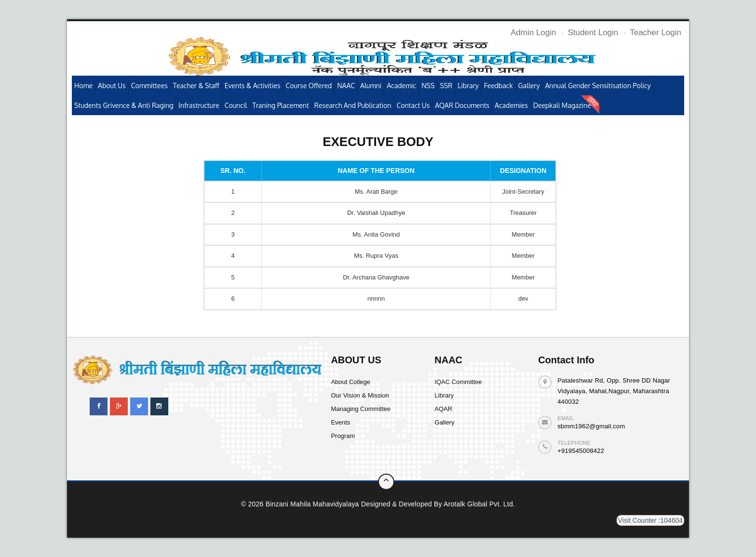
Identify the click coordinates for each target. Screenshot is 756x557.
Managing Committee (361, 409)
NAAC (346, 86)
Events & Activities (253, 86)
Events (340, 422)
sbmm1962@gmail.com (591, 426)
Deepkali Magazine (562, 105)
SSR (446, 86)
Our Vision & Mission (360, 395)
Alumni (371, 86)
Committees (149, 86)
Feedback (499, 86)
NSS (428, 86)
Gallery (529, 86)
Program (343, 436)
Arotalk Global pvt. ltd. (479, 504)
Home (83, 86)
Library (468, 86)
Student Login (593, 33)
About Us (112, 86)
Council (236, 105)
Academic (401, 86)
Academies (511, 105)
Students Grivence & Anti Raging (124, 105)
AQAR (443, 409)
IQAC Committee (458, 382)
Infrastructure (199, 105)
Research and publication (353, 105)
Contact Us (413, 105)
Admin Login (533, 33)
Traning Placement (280, 105)
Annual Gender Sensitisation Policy (598, 86)
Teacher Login (655, 33)
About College (351, 382)
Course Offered (309, 86)
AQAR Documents (462, 105)
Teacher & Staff (196, 86)
